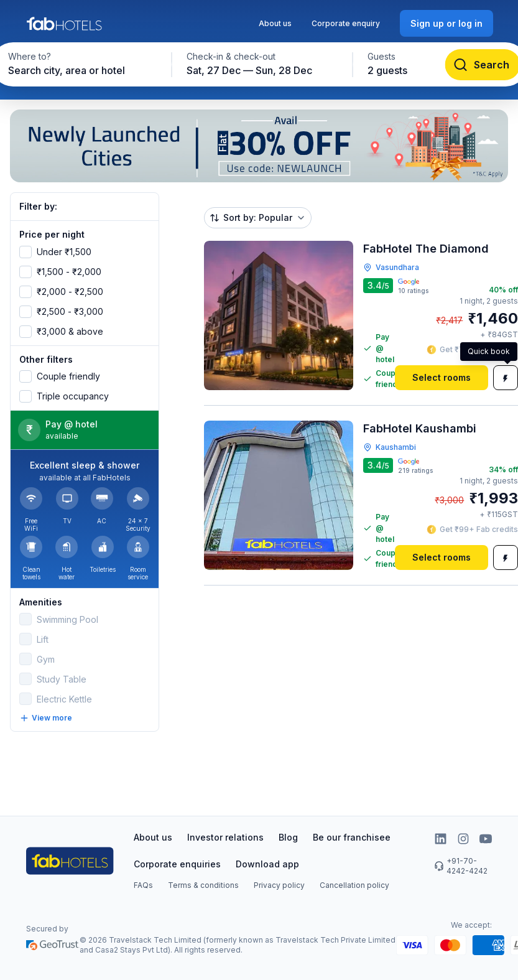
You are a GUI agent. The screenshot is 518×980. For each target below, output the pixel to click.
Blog (288, 837)
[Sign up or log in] (446, 23)
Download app (267, 864)
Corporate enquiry (346, 23)
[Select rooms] (442, 378)
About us (275, 23)
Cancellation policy (354, 885)
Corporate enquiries (177, 864)
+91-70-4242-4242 (461, 866)
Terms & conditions (203, 885)
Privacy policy (279, 885)
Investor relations (225, 837)
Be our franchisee (352, 837)
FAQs (143, 885)
